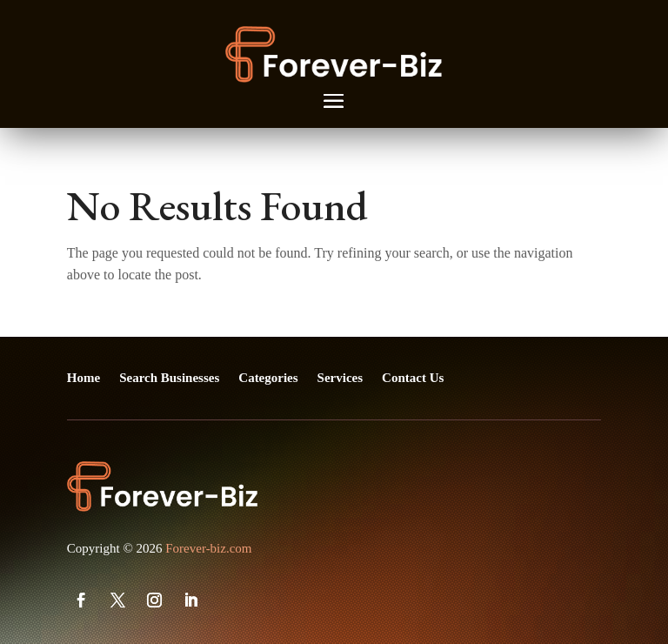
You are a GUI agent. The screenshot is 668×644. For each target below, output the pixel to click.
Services (340, 378)
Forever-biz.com (208, 548)
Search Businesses (169, 378)
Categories (268, 378)
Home (83, 378)
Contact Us (413, 378)
